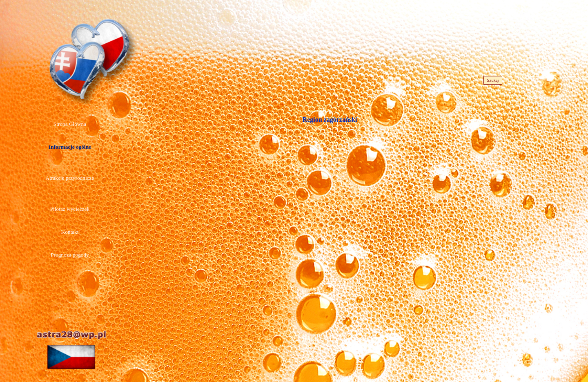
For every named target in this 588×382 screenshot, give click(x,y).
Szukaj (493, 80)
